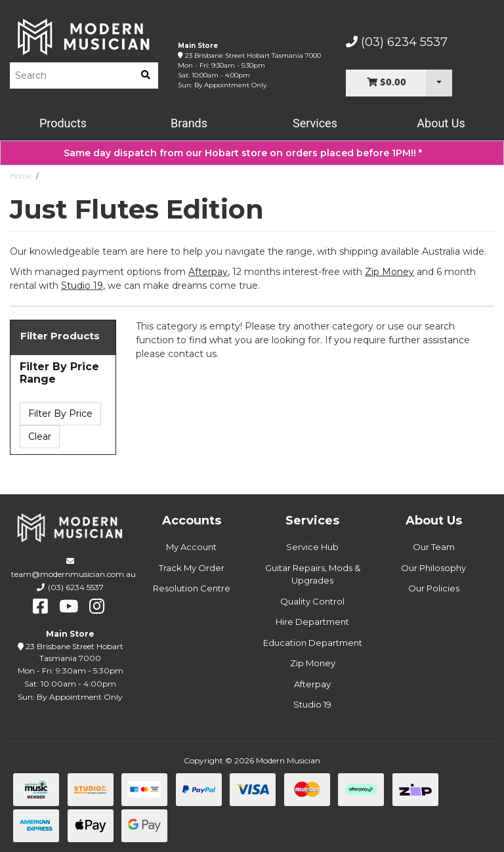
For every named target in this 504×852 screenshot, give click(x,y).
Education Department (313, 643)
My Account (191, 547)
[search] (146, 75)
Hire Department (312, 622)
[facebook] (40, 607)
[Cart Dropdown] (439, 83)
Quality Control (312, 601)
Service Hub (312, 547)
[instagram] (97, 607)
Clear (40, 437)
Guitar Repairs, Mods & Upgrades (313, 574)
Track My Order (192, 568)
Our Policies (434, 588)
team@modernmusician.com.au (73, 574)
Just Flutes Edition (76, 176)
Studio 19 (82, 286)
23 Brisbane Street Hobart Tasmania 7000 (253, 55)
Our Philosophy (433, 568)
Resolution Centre (192, 588)
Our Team (434, 547)
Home (20, 176)
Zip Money (313, 663)
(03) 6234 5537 (397, 42)
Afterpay (312, 684)
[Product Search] (72, 75)
